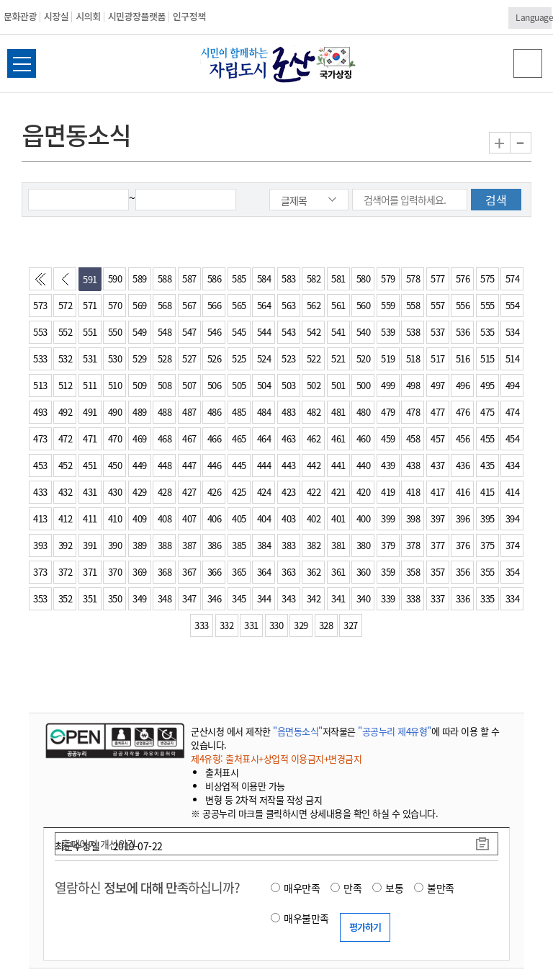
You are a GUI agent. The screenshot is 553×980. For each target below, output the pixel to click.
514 (513, 358)
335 (487, 598)
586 (215, 279)
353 (40, 598)
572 (66, 305)
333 (202, 625)
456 (463, 438)
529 (140, 358)
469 (140, 438)
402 (314, 518)
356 (463, 572)
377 (438, 545)
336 (463, 598)
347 (189, 598)
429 (140, 492)
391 (90, 545)
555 (487, 305)
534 (513, 332)
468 (165, 438)
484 (264, 412)
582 (314, 279)
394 (513, 518)
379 (388, 545)
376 (463, 545)
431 (90, 492)
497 (438, 385)
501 (338, 385)
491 (90, 412)
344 (264, 598)
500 (364, 385)
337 (438, 598)
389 (140, 545)
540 (364, 332)
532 (66, 358)
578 (413, 279)
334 (513, 598)
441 (338, 465)
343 (289, 598)
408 (165, 518)
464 (264, 438)
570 (115, 305)
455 (487, 438)
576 (463, 279)
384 (264, 545)
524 (264, 358)
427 (189, 492)
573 (40, 305)
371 (90, 572)
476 (463, 412)
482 (314, 412)
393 (40, 545)
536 (463, 332)
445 (239, 465)
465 (239, 438)
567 (189, 305)
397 (438, 518)
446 (215, 465)
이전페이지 (68, 282)
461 (338, 438)
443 (289, 465)
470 (115, 438)
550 (115, 332)
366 (215, 572)
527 (189, 358)
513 (40, 385)
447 (189, 465)
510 (115, 385)
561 (338, 305)
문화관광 (20, 16)
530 (115, 358)
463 (289, 438)
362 (314, 572)
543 (289, 332)
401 (338, 518)
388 (165, 545)
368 (165, 572)
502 (314, 385)
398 (413, 518)
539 (388, 332)
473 (40, 438)
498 (413, 385)
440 (364, 465)
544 (264, 332)
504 (264, 385)
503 (289, 385)
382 (314, 545)
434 (513, 465)
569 (140, 305)
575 (487, 279)
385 (239, 545)
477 (438, 412)
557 (438, 305)
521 (338, 358)
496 (463, 385)
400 (364, 518)
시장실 (56, 16)
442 (314, 465)
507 (189, 385)
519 (388, 358)
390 (115, 545)
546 (215, 332)
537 (438, 332)
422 (314, 492)
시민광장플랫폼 (137, 16)
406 (215, 518)
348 (165, 598)
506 (215, 385)
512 (66, 385)
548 (165, 332)
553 (40, 332)
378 (413, 545)
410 (115, 518)
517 (438, 358)
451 (90, 465)
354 (513, 572)
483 (289, 412)
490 (115, 412)
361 (338, 572)
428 (165, 492)
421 (338, 492)
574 (513, 279)
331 (251, 625)
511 (90, 385)
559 (388, 305)
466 (215, 438)
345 (239, 598)
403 (289, 518)
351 (90, 598)
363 (289, 572)
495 (487, 385)
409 (140, 518)
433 (40, 492)
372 (66, 572)
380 (364, 545)
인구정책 (189, 16)
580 (364, 279)
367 (189, 572)
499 (388, 385)
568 (165, 305)
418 (413, 492)
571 (90, 305)
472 (66, 438)
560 (364, 305)
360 (364, 572)
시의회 (88, 16)
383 (289, 545)
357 (438, 572)
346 (215, 598)
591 (90, 279)
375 (487, 545)
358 (413, 572)
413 (40, 518)
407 (189, 518)
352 (66, 598)
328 (326, 625)
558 (413, 305)
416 (463, 492)
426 (215, 492)
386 (215, 545)
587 (189, 279)
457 (438, 438)
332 (227, 625)
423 (289, 492)
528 (165, 358)
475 (487, 412)
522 (314, 358)
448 (165, 465)
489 (140, 412)
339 (388, 598)
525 (239, 358)
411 (90, 518)
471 (90, 438)
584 (264, 279)
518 (413, 358)
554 (513, 305)
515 (487, 358)
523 (289, 358)
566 (215, 305)
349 (140, 598)
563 (289, 305)
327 (351, 625)
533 (40, 358)
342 (314, 598)
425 (239, 492)
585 (239, 279)
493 (40, 412)
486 (215, 412)
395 (487, 518)
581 (338, 279)
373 (40, 572)
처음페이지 (43, 282)
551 (90, 332)
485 (239, 412)
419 (388, 492)
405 (239, 518)
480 (364, 412)
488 (165, 412)
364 (264, 572)
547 (189, 332)
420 (364, 492)
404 (264, 518)
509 (140, 385)
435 (487, 465)
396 (463, 518)
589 (140, 279)
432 (66, 492)
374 (513, 545)
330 (276, 625)
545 (239, 332)
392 (66, 545)
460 (364, 438)
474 (513, 412)
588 (165, 279)
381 (338, 545)
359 (388, 572)
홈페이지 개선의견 (99, 844)
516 (463, 358)
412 (66, 518)
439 (388, 465)
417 (438, 492)
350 (115, 598)
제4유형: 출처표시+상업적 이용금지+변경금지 (276, 758)
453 (40, 465)
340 (364, 598)
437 (438, 465)
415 (487, 492)
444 (264, 465)
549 (140, 332)
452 (66, 465)
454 (513, 438)
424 (264, 492)
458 (413, 438)
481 (338, 412)
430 (115, 492)
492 (66, 412)
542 (314, 332)
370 (115, 572)
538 (413, 332)
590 (115, 279)
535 (487, 332)
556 (463, 305)
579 (388, 279)
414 (513, 492)
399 (388, 518)
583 (289, 279)
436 (463, 465)
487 (189, 412)
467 (189, 438)
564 (264, 305)
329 (301, 625)
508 (165, 385)
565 (239, 305)
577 (438, 279)
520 (364, 358)
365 (239, 572)
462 (314, 438)
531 (90, 358)
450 (115, 465)
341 (338, 598)
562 (314, 305)
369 (140, 572)
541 (338, 332)
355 (487, 572)
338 (413, 598)
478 (413, 412)
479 (388, 412)
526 (215, 358)
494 (513, 385)
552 (66, 332)
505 (239, 385)
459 (388, 438)
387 (189, 545)
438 (413, 465)
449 (140, 465)
